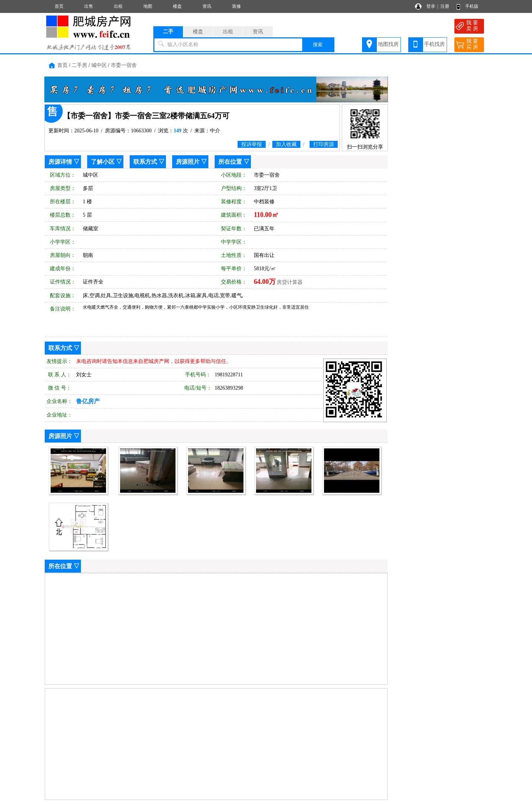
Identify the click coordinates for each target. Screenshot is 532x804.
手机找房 (434, 44)
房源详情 (60, 162)
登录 (431, 6)
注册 (445, 6)
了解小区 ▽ (106, 162)
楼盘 (177, 6)
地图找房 (388, 44)
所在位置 (230, 162)
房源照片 (188, 162)
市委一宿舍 (124, 65)
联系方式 (145, 162)
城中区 (99, 65)
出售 (89, 6)
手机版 (472, 6)
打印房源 (324, 144)
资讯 (207, 6)
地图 (148, 6)
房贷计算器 (290, 282)
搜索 (318, 45)
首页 (59, 6)
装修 (236, 6)
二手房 (79, 65)
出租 (118, 6)
